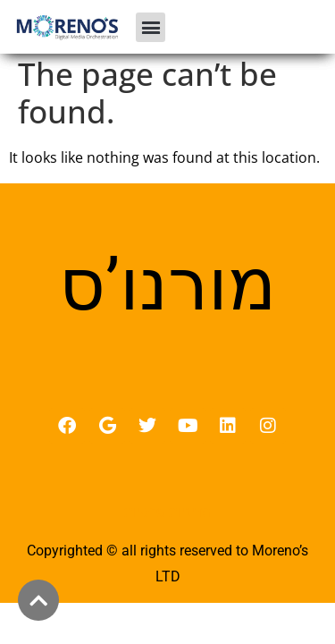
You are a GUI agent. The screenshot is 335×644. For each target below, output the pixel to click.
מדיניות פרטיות (167, 517)
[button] (151, 27)
